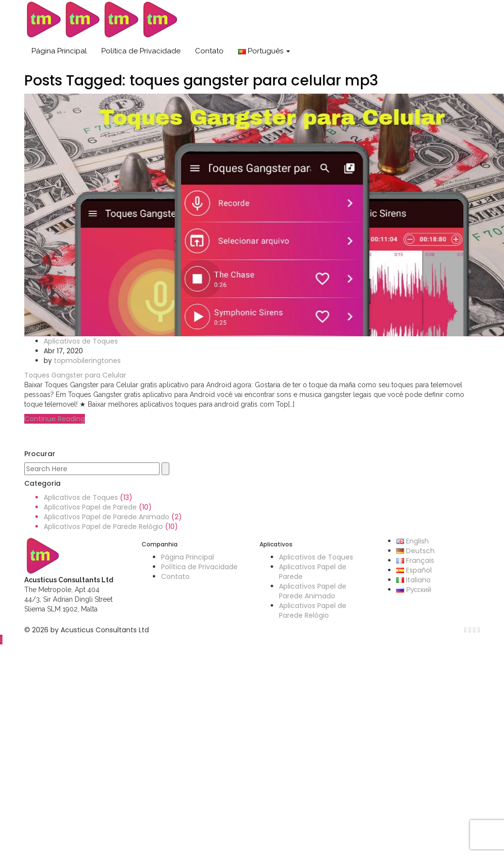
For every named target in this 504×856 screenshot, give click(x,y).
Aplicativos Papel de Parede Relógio (103, 527)
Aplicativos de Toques (81, 341)
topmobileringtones (87, 361)
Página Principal (59, 51)
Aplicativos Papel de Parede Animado (106, 517)
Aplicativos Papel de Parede (90, 507)
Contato (209, 51)
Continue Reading (55, 419)
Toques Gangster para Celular (75, 375)
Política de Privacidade (141, 51)
